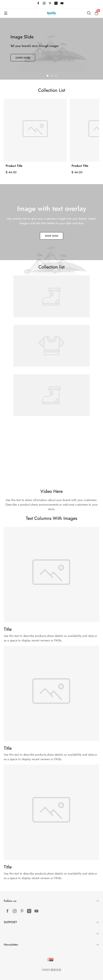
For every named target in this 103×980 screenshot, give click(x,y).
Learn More (23, 58)
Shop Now (52, 236)
